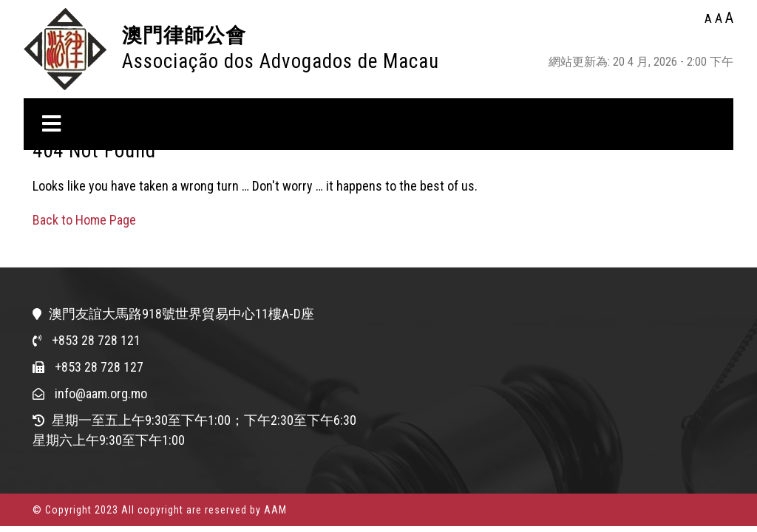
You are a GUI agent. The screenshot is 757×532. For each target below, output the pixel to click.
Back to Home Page (84, 220)
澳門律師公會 (184, 35)
